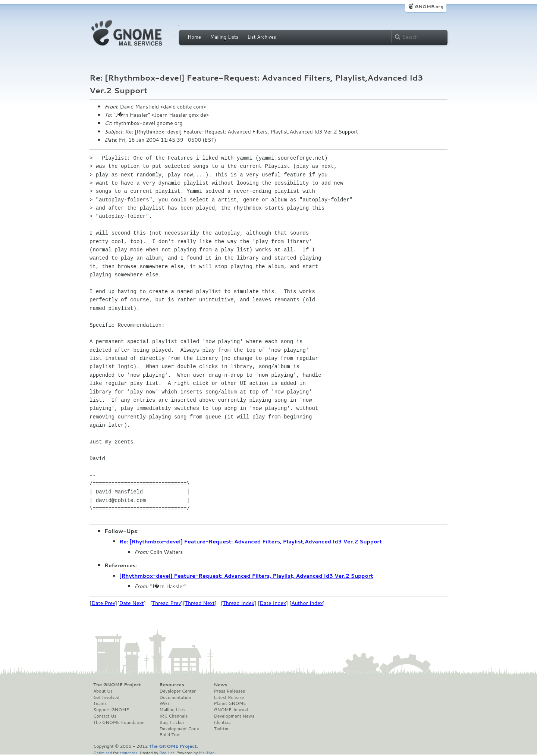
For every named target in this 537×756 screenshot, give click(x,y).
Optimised (103, 752)
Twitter (221, 729)
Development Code (179, 729)
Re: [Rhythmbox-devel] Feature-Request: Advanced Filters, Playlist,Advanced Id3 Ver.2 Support (251, 542)
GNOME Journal (231, 710)
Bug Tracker (172, 722)
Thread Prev (167, 603)
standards (128, 752)
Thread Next (200, 603)
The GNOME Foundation (119, 722)
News (220, 685)
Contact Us (105, 716)
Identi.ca (223, 722)
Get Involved (106, 697)
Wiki (164, 703)
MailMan (207, 752)
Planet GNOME (230, 703)
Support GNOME (111, 710)
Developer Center (178, 691)
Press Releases (229, 691)
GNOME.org (429, 7)
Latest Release (229, 697)
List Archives (262, 37)
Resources (172, 685)
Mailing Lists (224, 37)
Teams (100, 703)
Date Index (273, 603)
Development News (234, 716)
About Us (103, 691)
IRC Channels (174, 716)
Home (194, 37)
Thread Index (239, 603)
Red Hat (167, 752)
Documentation (175, 697)
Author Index (307, 603)
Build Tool (170, 735)
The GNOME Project (117, 685)
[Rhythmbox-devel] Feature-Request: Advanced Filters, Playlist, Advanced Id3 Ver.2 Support (246, 576)
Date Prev (103, 603)
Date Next (131, 603)
